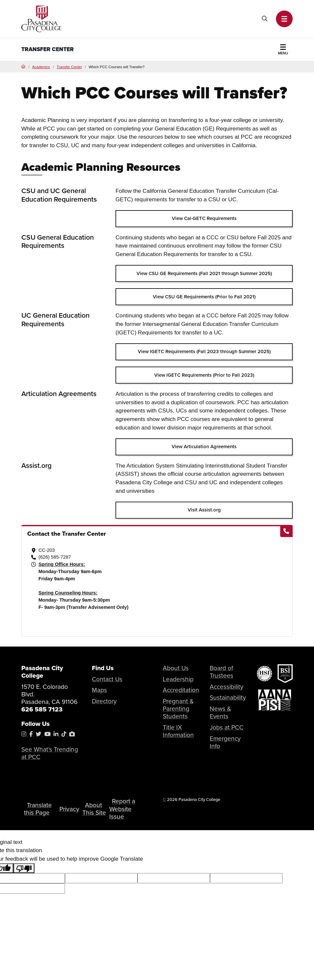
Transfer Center (48, 49)
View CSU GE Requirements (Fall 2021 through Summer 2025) (204, 273)
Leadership (178, 679)
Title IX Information (178, 731)
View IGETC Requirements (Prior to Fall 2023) (204, 375)
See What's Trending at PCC (50, 753)
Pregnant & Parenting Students (178, 709)
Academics (41, 67)
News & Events (220, 712)
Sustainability (228, 698)
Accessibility (227, 687)
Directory (104, 701)
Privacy (70, 809)
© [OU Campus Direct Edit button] (164, 800)
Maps (99, 690)
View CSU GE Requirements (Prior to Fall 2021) (204, 297)
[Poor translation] (24, 868)
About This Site (94, 809)
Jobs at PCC (227, 727)
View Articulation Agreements (204, 447)
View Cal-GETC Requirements (204, 218)
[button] (284, 19)
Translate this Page (38, 809)
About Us (176, 668)
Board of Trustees (221, 672)
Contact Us (107, 679)
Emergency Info (225, 742)
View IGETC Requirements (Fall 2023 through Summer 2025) (204, 351)
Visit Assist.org (204, 510)
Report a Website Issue (123, 809)
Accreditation (181, 690)
